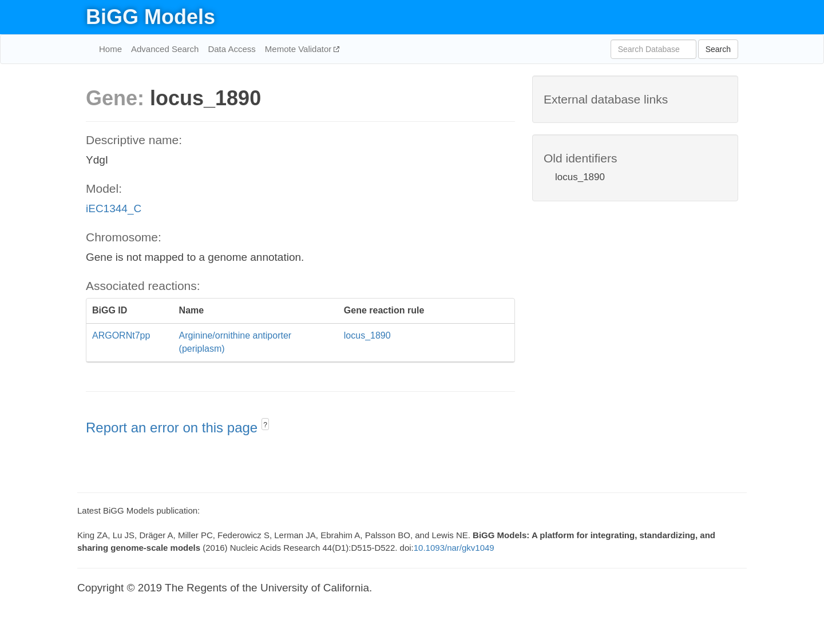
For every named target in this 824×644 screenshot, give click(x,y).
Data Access (231, 49)
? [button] (265, 425)
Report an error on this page (174, 428)
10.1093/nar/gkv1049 (454, 548)
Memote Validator (300, 49)
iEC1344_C (114, 208)
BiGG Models (150, 17)
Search (718, 49)
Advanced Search (165, 49)
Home (110, 49)
